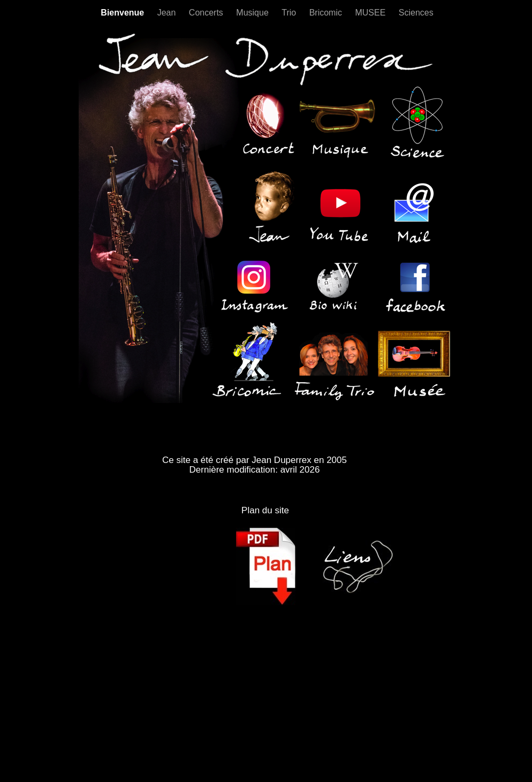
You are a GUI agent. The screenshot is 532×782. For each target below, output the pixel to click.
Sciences (416, 13)
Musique (253, 13)
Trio (290, 13)
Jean (168, 13)
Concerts (207, 13)
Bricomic (327, 13)
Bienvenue (123, 13)
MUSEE (371, 13)
